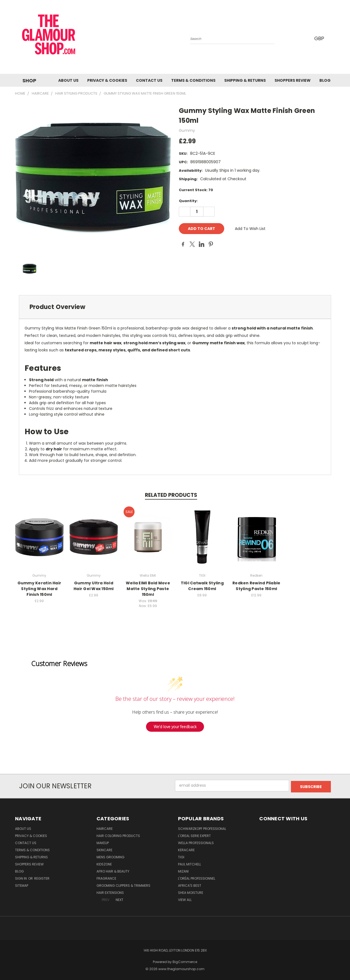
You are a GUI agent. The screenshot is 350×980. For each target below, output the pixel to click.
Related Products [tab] (171, 495)
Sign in (21, 877)
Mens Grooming (110, 856)
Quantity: (188, 201)
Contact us (149, 80)
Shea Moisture (191, 892)
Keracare (186, 849)
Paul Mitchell (189, 863)
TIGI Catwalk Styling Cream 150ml (202, 586)
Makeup (103, 842)
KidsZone (104, 863)
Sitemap (22, 884)
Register (42, 877)
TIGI (181, 856)
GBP (320, 38)
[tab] (175, 307)
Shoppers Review (293, 80)
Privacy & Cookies (107, 80)
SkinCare (104, 849)
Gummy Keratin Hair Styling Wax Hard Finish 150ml (40, 589)
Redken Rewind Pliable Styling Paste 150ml (256, 586)
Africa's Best (190, 884)
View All (185, 899)
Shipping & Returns (245, 80)
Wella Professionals (196, 842)
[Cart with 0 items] (334, 38)
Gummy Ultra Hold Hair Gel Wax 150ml (94, 586)
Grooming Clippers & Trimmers (123, 884)
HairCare (105, 828)
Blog (325, 80)
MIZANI (183, 870)
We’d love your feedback (175, 727)
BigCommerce (185, 961)
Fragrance (106, 877)
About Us (68, 80)
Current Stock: (196, 190)
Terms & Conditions (193, 80)
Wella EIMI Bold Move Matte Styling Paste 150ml (148, 589)
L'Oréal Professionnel (197, 877)
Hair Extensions (110, 892)
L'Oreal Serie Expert (194, 835)
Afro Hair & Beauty (113, 870)
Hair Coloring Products (118, 835)
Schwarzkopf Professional (202, 828)
